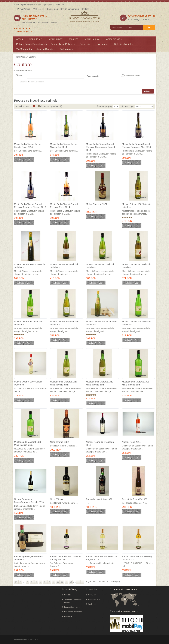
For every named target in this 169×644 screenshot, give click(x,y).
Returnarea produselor (73, 612)
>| (82, 582)
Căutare (32, 57)
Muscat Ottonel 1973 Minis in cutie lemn (136, 266)
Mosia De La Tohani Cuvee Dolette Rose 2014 (28, 145)
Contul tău (92, 595)
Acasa (19, 39)
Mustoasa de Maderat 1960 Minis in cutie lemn (64, 383)
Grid (34, 106)
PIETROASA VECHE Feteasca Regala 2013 (102, 558)
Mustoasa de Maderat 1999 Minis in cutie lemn (28, 443)
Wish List (92, 604)
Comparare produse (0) (51, 106)
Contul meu (52, 9)
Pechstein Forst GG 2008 (135, 499)
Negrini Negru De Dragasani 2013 (100, 443)
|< (16, 582)
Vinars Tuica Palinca (63, 44)
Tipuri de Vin (37, 39)
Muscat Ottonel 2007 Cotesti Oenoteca (28, 383)
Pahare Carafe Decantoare (32, 44)
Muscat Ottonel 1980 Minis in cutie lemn (64, 323)
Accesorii (103, 44)
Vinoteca (75, 39)
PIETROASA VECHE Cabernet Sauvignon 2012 (66, 558)
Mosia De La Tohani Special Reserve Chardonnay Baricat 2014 (100, 147)
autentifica (32, 4)
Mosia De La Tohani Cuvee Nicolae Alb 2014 (64, 145)
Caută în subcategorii (132, 75)
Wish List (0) (39, 9)
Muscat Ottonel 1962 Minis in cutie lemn (136, 206)
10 (53, 582)
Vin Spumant (24, 49)
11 (58, 582)
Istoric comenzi (94, 599)
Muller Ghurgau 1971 (97, 204)
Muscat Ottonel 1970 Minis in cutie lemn (64, 266)
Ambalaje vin (114, 39)
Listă (31, 106)
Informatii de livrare (72, 607)
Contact (85, 9)
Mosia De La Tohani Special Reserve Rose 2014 (64, 206)
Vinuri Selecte (93, 39)
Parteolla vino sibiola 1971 (99, 499)
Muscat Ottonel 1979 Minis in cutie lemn (29, 323)
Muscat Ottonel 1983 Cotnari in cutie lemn (102, 323)
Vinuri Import (57, 39)
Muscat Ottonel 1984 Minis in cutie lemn (136, 323)
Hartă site (68, 616)
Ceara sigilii (86, 44)
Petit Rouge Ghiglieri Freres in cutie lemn (29, 558)
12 (62, 582)
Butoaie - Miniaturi (124, 44)
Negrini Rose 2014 (131, 442)
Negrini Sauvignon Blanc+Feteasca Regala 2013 (29, 501)
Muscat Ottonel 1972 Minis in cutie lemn (100, 266)
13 (66, 582)
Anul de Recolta (46, 49)
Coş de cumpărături (70, 9)
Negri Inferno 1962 (59, 442)
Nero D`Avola (57, 499)
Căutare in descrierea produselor (32, 82)
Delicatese (67, 49)
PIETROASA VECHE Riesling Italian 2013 (137, 558)
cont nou (61, 4)
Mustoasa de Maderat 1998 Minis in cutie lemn (136, 383)
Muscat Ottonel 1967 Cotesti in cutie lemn (29, 266)
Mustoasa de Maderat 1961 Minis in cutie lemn (100, 383)
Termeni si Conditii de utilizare (73, 601)
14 (71, 582)
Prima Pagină (24, 9)
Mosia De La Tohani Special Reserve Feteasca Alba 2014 (136, 145)
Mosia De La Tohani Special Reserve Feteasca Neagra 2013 (30, 206)
